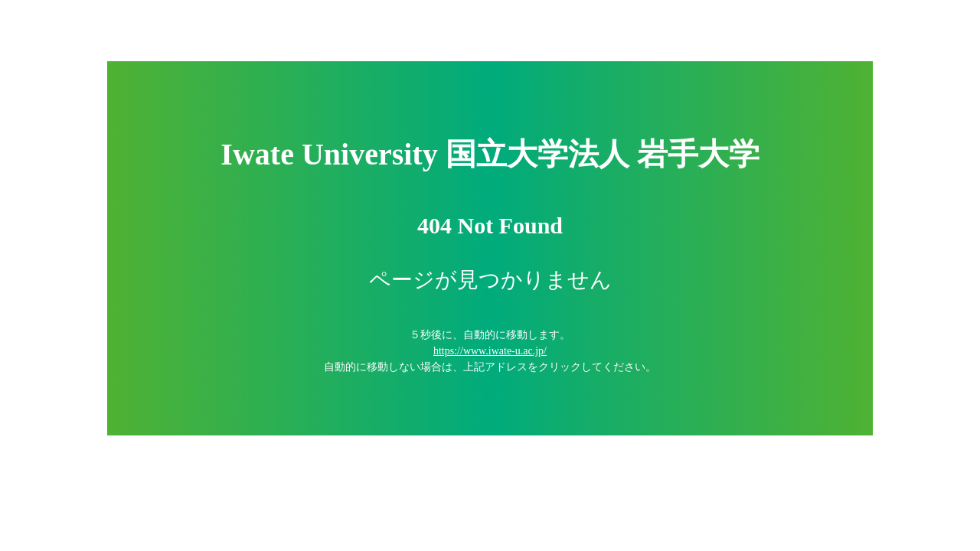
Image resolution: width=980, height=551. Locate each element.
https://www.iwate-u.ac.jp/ (490, 351)
